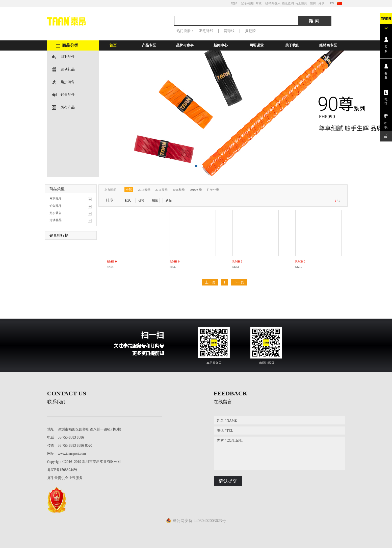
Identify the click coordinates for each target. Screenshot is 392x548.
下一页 (239, 282)
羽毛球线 (206, 31)
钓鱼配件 (68, 95)
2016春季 (144, 190)
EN (332, 3)
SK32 (173, 267)
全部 (129, 190)
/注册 (251, 3)
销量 (155, 200)
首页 (113, 45)
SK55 (110, 267)
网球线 (229, 31)
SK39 (299, 267)
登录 (244, 3)
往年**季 (213, 190)
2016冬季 (196, 190)
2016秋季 (179, 190)
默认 (128, 200)
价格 (141, 200)
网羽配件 (68, 57)
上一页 (210, 282)
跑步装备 (68, 82)
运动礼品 (68, 69)
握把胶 (250, 31)
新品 (169, 200)
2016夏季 (162, 190)
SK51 (236, 267)
